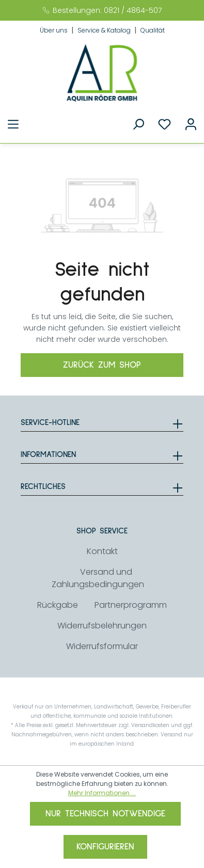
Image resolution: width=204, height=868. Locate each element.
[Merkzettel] (164, 124)
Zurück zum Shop (102, 365)
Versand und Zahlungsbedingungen (98, 578)
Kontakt (102, 551)
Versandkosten (150, 725)
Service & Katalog (105, 30)
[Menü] (13, 124)
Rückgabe (58, 605)
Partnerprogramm (131, 605)
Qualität (153, 30)
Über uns (54, 30)
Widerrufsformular (102, 646)
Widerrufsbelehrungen (102, 626)
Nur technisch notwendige (105, 814)
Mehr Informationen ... (102, 793)
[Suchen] (138, 124)
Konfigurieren (105, 847)
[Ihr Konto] (191, 124)
